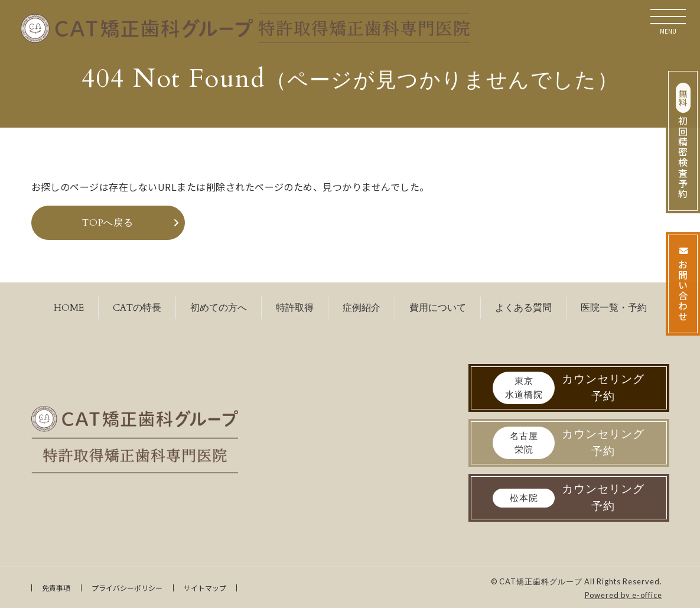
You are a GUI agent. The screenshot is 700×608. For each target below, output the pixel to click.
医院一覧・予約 (614, 308)
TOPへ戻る (108, 223)
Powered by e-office (624, 595)
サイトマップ (205, 588)
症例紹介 (362, 308)
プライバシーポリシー (127, 588)
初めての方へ (219, 308)
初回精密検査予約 (683, 141)
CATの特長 (137, 308)
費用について (438, 308)
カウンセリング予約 (569, 388)
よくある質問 (523, 308)
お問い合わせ (683, 284)
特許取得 (295, 308)
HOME (69, 308)
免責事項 (56, 588)
